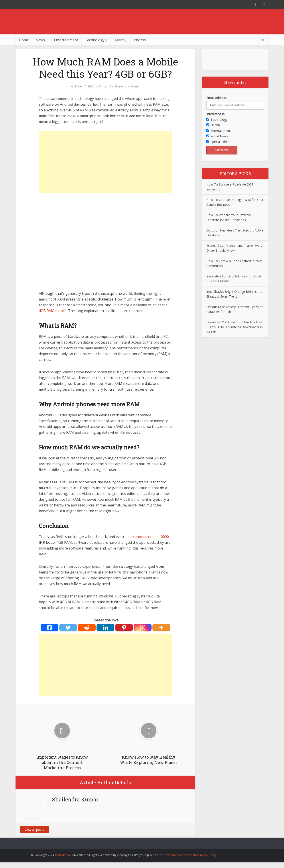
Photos (140, 40)
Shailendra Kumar (127, 86)
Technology (95, 40)
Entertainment (66, 40)
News (40, 40)
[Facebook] (49, 628)
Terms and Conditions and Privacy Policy (189, 855)
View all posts (34, 829)
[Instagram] (143, 628)
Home (24, 40)
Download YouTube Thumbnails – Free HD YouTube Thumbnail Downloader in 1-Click (235, 327)
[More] (161, 628)
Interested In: (216, 114)
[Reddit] (87, 628)
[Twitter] (68, 628)
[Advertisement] (105, 162)
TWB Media (62, 855)
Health (119, 40)
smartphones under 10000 (147, 537)
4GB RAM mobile (53, 311)
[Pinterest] (124, 628)
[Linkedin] (105, 628)
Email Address (216, 98)
